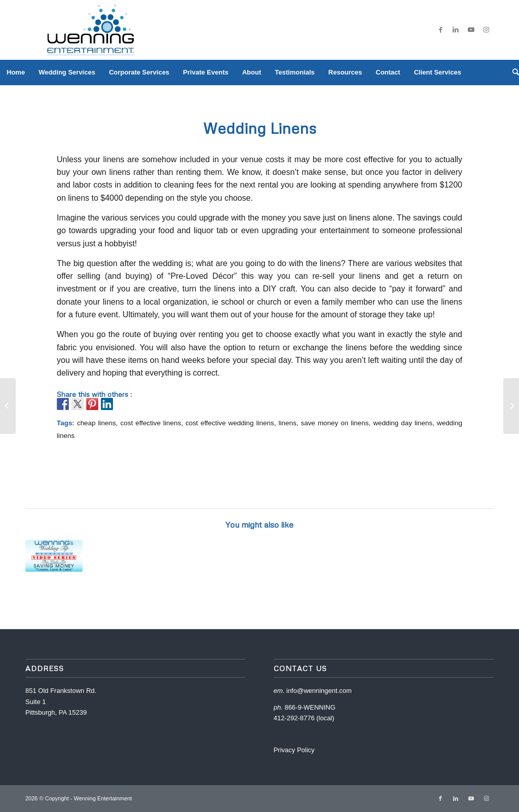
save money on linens (335, 423)
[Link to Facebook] (440, 30)
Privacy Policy (294, 750)
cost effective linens (151, 423)
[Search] (512, 72)
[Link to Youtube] (471, 30)
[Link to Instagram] (486, 30)
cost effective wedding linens (230, 423)
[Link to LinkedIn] (456, 30)
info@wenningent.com (319, 691)
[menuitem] (16, 72)
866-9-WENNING (310, 707)
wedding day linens (403, 423)
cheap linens (97, 423)
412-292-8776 (294, 718)
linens (288, 423)
